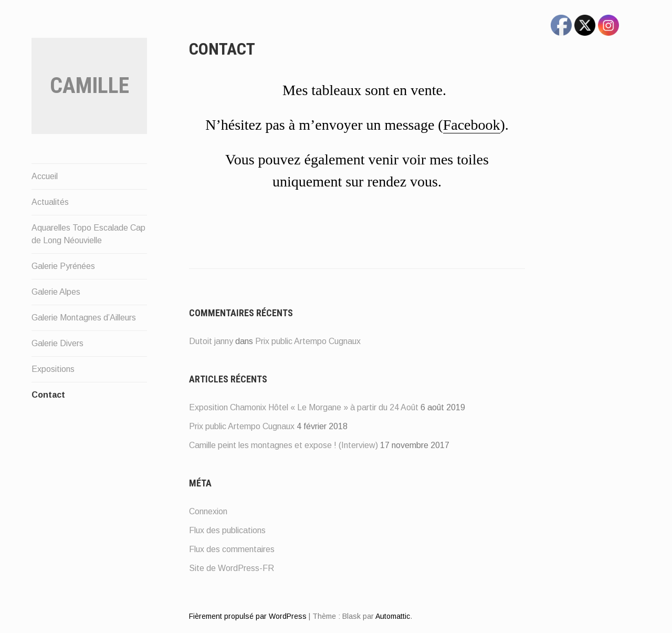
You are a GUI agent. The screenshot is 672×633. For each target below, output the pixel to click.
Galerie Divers (57, 343)
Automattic (393, 616)
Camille (90, 85)
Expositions (53, 369)
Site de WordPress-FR (232, 568)
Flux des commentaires (232, 549)
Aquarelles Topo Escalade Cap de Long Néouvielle (88, 234)
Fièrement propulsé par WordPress (248, 616)
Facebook (472, 125)
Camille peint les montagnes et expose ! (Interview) (283, 445)
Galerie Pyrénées (63, 266)
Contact (48, 395)
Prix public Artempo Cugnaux (308, 341)
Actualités (50, 202)
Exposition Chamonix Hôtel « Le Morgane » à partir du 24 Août (304, 407)
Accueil (45, 176)
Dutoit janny (211, 341)
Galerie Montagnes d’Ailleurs (84, 318)
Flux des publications (227, 530)
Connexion (208, 511)
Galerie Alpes (56, 292)
